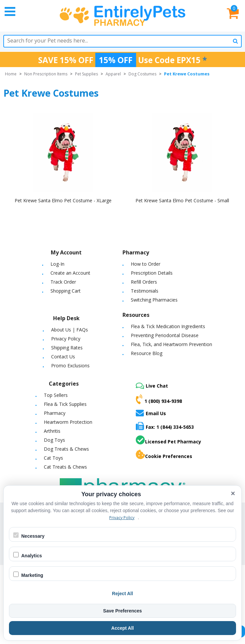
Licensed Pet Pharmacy (168, 440)
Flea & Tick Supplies (65, 404)
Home (11, 74)
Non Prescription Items (46, 74)
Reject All (122, 594)
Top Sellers (56, 395)
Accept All (122, 628)
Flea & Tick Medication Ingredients (168, 326)
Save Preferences (123, 611)
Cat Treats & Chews (65, 467)
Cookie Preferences (164, 455)
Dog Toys (54, 440)
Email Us (151, 413)
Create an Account (70, 273)
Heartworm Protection (68, 422)
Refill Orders (144, 282)
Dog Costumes (142, 74)
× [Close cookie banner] (233, 493)
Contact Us (63, 357)
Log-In (57, 264)
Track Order (63, 282)
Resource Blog (147, 353)
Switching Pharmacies (154, 300)
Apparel (113, 74)
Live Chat (152, 386)
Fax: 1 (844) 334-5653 (165, 426)
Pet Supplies (86, 74)
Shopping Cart (66, 291)
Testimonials (145, 291)
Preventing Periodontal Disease (165, 335)
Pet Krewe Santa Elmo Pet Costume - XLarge (63, 200)
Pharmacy (55, 413)
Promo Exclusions (70, 366)
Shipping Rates (67, 348)
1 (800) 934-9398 (159, 399)
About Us (61, 330)
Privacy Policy (66, 339)
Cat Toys (53, 458)
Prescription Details (152, 273)
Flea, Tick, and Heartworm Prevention (171, 344)
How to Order (146, 264)
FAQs (82, 330)
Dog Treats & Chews (66, 449)
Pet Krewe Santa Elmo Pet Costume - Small (182, 200)
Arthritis (52, 431)
